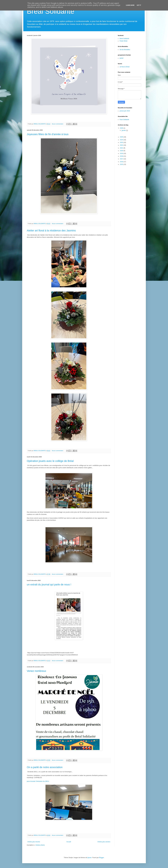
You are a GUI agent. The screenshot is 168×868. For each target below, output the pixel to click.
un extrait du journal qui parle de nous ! (49, 584)
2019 (122, 153)
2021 (122, 148)
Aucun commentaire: (58, 124)
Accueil (69, 842)
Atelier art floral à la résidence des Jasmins (51, 231)
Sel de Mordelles (125, 50)
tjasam (89, 858)
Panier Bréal (123, 41)
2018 (122, 156)
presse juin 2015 (125, 111)
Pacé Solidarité (124, 120)
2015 (122, 164)
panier (122, 58)
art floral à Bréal (125, 67)
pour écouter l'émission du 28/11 (38, 781)
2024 (122, 140)
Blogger (101, 858)
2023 (122, 142)
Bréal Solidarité (124, 39)
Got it (139, 5)
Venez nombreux (36, 671)
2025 (122, 137)
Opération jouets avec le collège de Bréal (50, 461)
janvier (124, 130)
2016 (122, 162)
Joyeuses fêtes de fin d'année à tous (48, 134)
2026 (122, 128)
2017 (122, 159)
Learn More (130, 5)
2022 (122, 145)
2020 (122, 151)
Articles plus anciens (104, 842)
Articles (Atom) (40, 845)
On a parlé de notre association (45, 767)
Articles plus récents (34, 842)
